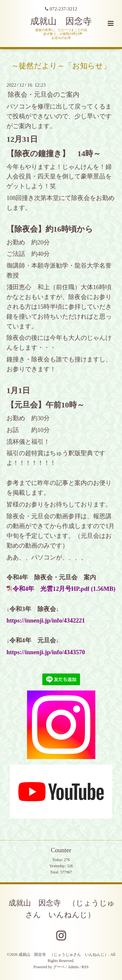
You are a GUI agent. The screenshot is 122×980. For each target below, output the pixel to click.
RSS (85, 967)
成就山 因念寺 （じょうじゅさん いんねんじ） (62, 909)
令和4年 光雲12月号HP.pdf (51, 589)
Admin (73, 967)
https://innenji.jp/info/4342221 (46, 620)
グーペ (59, 967)
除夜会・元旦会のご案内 (44, 95)
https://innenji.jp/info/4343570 (46, 652)
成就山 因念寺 (61, 21)
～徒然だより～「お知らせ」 (61, 66)
